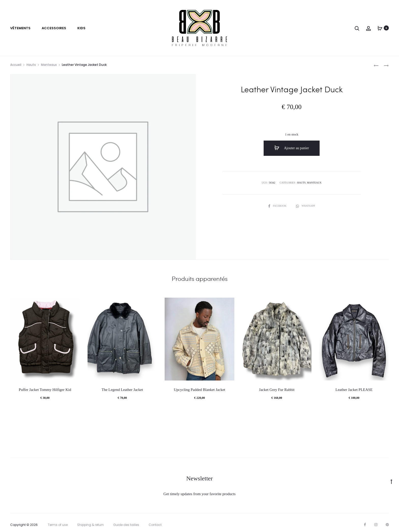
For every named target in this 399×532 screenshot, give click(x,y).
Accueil (16, 65)
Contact (155, 525)
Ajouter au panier (292, 148)
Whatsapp (305, 206)
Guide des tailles (126, 525)
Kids (81, 28)
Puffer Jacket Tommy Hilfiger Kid (45, 390)
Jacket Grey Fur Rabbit (277, 390)
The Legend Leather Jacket (122, 390)
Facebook (278, 206)
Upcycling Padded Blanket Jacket (199, 390)
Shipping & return (90, 525)
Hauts (31, 65)
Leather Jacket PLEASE (354, 390)
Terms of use (58, 525)
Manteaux (49, 65)
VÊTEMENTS (20, 28)
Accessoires (54, 28)
